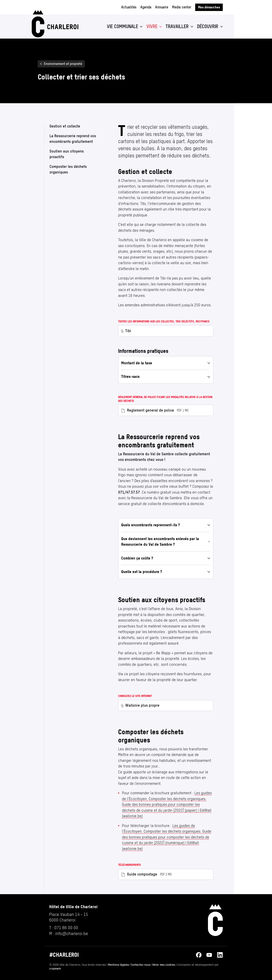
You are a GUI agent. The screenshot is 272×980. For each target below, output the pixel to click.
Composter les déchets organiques (68, 169)
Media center (182, 7)
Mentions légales (118, 965)
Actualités (129, 7)
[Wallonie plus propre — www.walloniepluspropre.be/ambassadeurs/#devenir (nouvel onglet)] (166, 705)
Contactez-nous (140, 965)
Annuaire (162, 7)
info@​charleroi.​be (72, 934)
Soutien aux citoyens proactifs (67, 154)
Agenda (146, 7)
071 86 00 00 (66, 928)
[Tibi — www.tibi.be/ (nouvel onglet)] (166, 331)
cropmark (55, 969)
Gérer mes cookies (164, 965)
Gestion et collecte (65, 126)
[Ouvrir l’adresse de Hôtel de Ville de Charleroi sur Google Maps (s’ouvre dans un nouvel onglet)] (73, 917)
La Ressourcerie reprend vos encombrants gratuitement (73, 138)
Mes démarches (209, 7)
